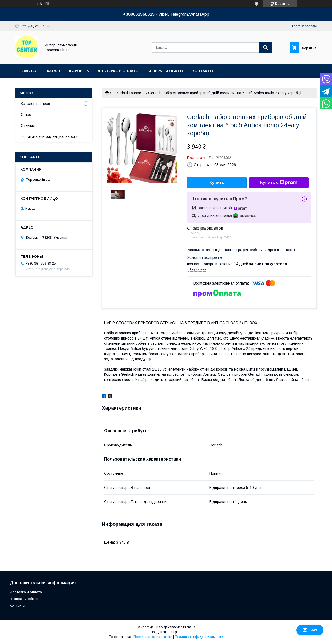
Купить (217, 182)
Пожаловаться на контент (153, 637)
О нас (26, 115)
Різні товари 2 (132, 93)
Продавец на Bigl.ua (166, 632)
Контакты (203, 71)
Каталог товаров (65, 71)
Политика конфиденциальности (49, 136)
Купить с (279, 183)
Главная (29, 71)
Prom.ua (189, 627)
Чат (310, 630)
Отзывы (28, 125)
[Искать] (266, 48)
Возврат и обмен (165, 71)
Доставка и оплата (118, 71)
